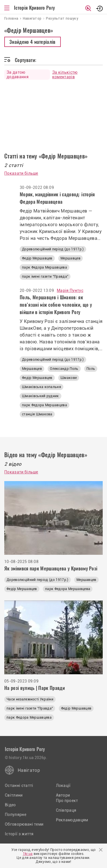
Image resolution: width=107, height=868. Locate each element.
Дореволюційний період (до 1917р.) (53, 249)
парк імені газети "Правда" (45, 277)
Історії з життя (19, 834)
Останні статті (19, 785)
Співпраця (66, 810)
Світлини (14, 795)
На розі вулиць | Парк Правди (35, 688)
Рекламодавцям (72, 820)
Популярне (16, 815)
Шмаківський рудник (41, 396)
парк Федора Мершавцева (45, 267)
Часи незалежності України (30, 699)
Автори (63, 795)
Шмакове (69, 378)
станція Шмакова (37, 414)
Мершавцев (70, 258)
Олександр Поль (64, 369)
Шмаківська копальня (42, 387)
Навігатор (29, 770)
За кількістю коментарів (65, 75)
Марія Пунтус (70, 290)
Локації (63, 785)
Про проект (67, 801)
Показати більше (21, 173)
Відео (10, 805)
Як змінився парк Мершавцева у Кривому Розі (51, 568)
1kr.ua (28, 854)
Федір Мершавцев (37, 258)
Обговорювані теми (24, 824)
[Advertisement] (53, 114)
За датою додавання (18, 75)
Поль (91, 369)
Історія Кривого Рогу (34, 8)
